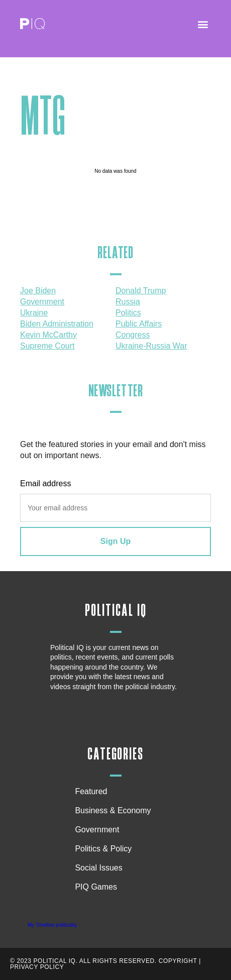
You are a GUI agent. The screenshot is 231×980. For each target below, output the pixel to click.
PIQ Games (96, 887)
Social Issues (101, 868)
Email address (45, 483)
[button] (203, 24)
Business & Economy (115, 811)
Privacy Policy (37, 967)
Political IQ (116, 611)
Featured (91, 791)
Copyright (178, 961)
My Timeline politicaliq (52, 925)
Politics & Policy (106, 849)
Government (97, 830)
